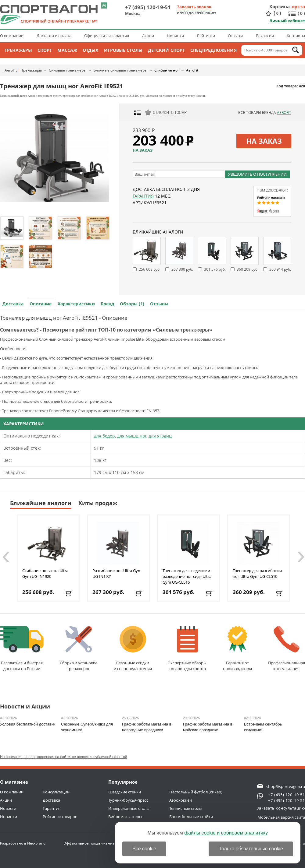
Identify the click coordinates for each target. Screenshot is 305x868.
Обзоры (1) (132, 304)
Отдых (91, 50)
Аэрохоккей (181, 800)
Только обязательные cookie (251, 849)
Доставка (13, 304)
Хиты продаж (98, 503)
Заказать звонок (194, 7)
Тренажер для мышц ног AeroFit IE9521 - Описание (64, 318)
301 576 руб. (215, 269)
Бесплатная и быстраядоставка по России (22, 649)
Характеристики (76, 304)
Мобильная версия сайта (281, 817)
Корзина (280, 6)
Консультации (56, 792)
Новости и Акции (25, 707)
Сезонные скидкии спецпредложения (133, 649)
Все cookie (144, 849)
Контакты (296, 36)
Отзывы (235, 36)
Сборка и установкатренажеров (79, 649)
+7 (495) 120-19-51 (148, 7)
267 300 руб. (182, 269)
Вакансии (265, 36)
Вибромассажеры (125, 817)
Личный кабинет (287, 21)
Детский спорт (166, 50)
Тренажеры (18, 50)
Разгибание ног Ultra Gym (117, 573)
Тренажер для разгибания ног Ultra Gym (257, 573)
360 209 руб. (248, 269)
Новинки (175, 36)
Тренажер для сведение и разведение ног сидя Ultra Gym (187, 576)
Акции (148, 36)
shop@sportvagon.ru (286, 786)
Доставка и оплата (54, 36)
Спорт (45, 50)
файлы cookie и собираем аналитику (226, 833)
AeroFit (11, 70)
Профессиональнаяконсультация (287, 649)
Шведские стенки (125, 792)
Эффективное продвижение (95, 843)
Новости (8, 808)
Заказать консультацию (281, 808)
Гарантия (143, 196)
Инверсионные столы (129, 808)
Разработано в (23, 843)
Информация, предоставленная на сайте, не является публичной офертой (64, 757)
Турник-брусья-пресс (128, 800)
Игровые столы (123, 50)
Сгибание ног (167, 70)
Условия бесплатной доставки (28, 724)
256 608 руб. (150, 269)
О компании (12, 36)
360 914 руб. (280, 269)
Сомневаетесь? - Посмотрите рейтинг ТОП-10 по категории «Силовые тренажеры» (106, 330)
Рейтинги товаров (60, 817)
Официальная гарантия (107, 36)
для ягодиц (160, 436)
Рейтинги (206, 36)
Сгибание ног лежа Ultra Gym (45, 573)
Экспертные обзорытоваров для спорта (187, 649)
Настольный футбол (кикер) (196, 792)
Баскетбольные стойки (191, 817)
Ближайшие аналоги (41, 503)
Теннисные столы (186, 808)
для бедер (104, 436)
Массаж (67, 50)
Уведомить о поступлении (257, 174)
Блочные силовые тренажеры (120, 70)
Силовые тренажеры (68, 70)
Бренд (107, 304)
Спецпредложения (213, 50)
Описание (41, 304)
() (277, 13)
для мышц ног (132, 436)
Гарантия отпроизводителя (237, 649)
